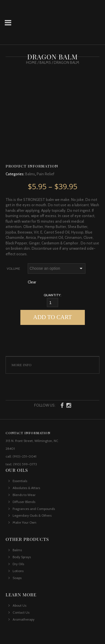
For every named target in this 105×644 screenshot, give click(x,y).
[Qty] (53, 302)
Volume (13, 268)
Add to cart (52, 317)
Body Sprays (22, 557)
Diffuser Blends (24, 502)
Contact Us (21, 612)
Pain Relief (46, 174)
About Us (19, 605)
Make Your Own (25, 522)
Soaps (17, 578)
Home (31, 62)
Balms (45, 62)
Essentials (20, 481)
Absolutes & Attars (26, 488)
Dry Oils (18, 564)
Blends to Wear (24, 495)
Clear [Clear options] (32, 282)
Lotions (18, 571)
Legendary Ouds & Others (32, 515)
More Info (21, 365)
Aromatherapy (24, 619)
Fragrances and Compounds (34, 509)
